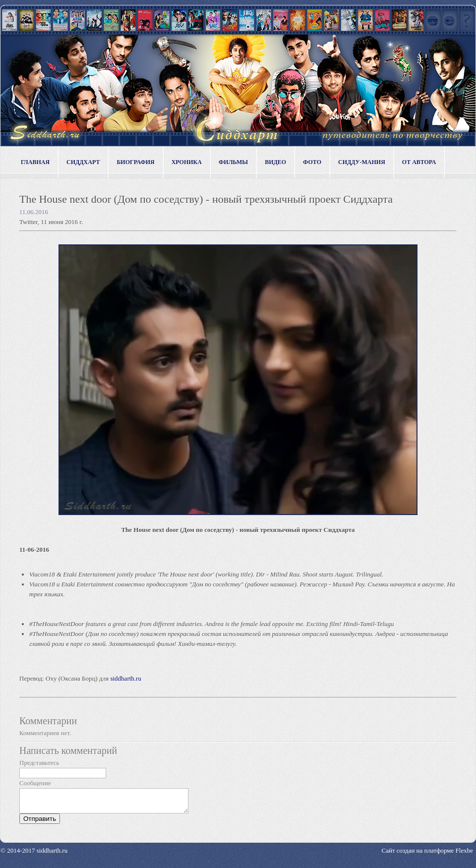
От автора (419, 162)
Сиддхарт (83, 162)
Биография (135, 162)
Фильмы (233, 162)
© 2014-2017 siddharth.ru (34, 855)
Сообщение (35, 783)
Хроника (187, 162)
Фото (312, 162)
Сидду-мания (362, 162)
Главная (35, 162)
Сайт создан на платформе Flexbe (427, 855)
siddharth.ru (125, 678)
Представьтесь (39, 763)
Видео (275, 162)
